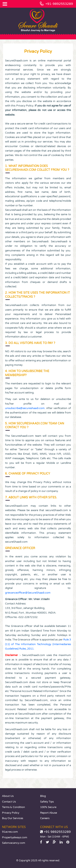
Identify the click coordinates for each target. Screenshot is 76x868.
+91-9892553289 (59, 4)
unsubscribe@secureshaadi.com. (25, 408)
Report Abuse (49, 813)
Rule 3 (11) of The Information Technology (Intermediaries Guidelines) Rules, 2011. (38, 644)
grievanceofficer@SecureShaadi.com (28, 593)
